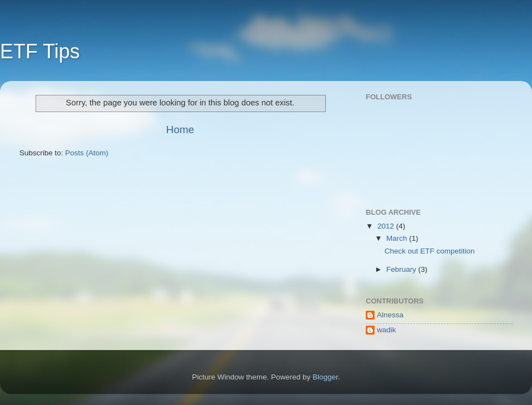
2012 (387, 226)
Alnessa (390, 315)
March (398, 238)
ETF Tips (40, 51)
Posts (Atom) (87, 153)
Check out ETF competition (430, 251)
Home (180, 130)
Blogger (325, 377)
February (402, 269)
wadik (387, 330)
